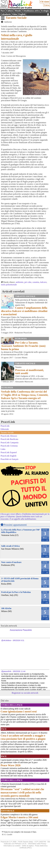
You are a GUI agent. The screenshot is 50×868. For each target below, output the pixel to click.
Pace (3, 11)
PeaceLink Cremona (9, 446)
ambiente (20, 282)
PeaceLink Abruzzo (9, 436)
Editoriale (5, 429)
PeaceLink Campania (10, 442)
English (22, 14)
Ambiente (8, 22)
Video (15, 14)
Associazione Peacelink (21, 630)
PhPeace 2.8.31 (21, 844)
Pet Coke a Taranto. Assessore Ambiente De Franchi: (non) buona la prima (23, 346)
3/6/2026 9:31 (18, 640)
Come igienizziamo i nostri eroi (19, 711)
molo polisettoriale (9, 285)
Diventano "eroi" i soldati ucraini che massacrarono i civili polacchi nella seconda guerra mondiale (22, 792)
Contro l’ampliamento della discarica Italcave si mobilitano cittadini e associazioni (24, 311)
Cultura (10, 11)
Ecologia (45, 11)
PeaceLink (8, 422)
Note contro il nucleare (11, 562)
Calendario (6, 14)
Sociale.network (9, 626)
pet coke (28, 282)
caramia (36, 282)
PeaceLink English (8, 456)
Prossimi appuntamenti (15, 525)
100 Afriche (6, 608)
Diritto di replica (28, 846)
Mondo (18, 11)
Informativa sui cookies (12, 846)
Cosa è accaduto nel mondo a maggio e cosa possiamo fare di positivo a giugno (23, 737)
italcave (43, 282)
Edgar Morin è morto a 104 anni (19, 817)
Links (3, 449)
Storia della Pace (12, 705)
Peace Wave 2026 (11, 765)
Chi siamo (45, 2)
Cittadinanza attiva (31, 11)
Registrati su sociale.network (25, 693)
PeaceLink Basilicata (9, 439)
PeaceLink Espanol (9, 452)
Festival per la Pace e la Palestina (16, 592)
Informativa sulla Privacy (37, 844)
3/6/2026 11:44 (19, 671)
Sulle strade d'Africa (10, 546)
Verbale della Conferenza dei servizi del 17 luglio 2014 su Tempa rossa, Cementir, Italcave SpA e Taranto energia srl (25, 395)
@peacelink (6, 671)
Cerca (47, 5)
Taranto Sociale (16, 18)
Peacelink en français (10, 459)
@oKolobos (6, 640)
